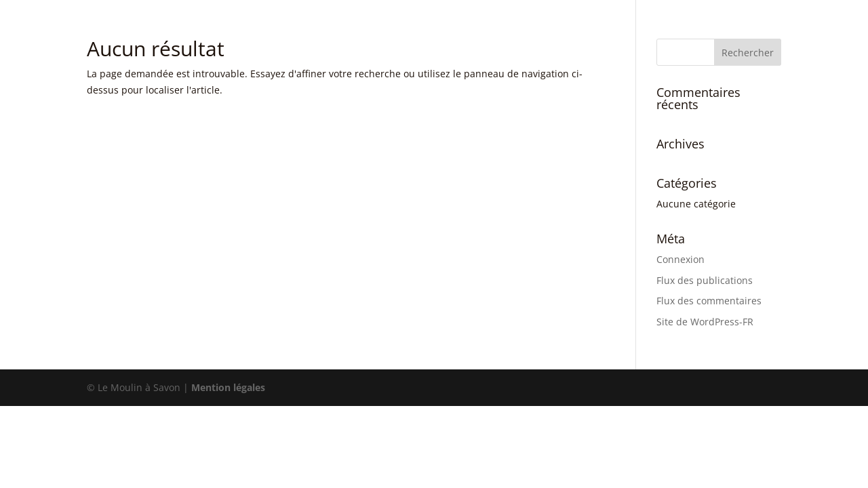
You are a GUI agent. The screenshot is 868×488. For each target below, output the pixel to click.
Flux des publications (705, 280)
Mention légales (228, 387)
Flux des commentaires (709, 301)
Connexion (680, 259)
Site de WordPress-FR (705, 322)
